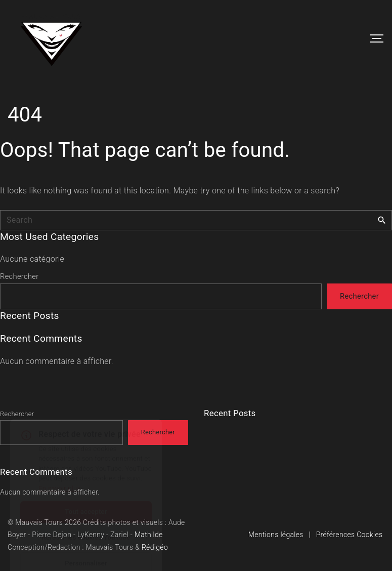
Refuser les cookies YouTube (86, 513)
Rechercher (19, 276)
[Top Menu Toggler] (377, 38)
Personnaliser (86, 539)
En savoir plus (59, 464)
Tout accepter (86, 487)
